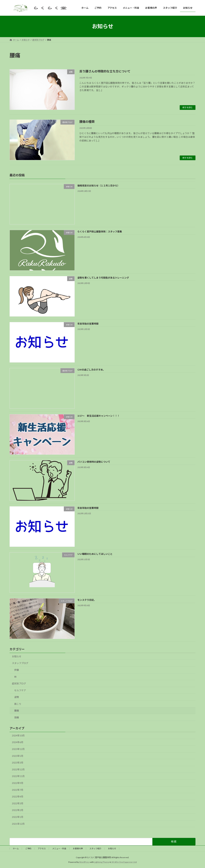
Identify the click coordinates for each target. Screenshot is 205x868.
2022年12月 (18, 769)
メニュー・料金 (59, 849)
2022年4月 (18, 797)
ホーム (16, 849)
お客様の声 (78, 849)
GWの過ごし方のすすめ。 (91, 370)
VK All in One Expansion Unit (124, 862)
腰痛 (17, 711)
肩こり (18, 704)
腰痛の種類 (87, 122)
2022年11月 (18, 776)
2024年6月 (18, 742)
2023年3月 (18, 763)
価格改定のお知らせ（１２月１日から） (98, 186)
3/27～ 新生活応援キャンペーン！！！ (98, 416)
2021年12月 (18, 824)
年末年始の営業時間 (88, 324)
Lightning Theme (102, 862)
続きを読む (188, 107)
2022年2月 (18, 810)
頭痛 (17, 717)
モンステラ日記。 (87, 600)
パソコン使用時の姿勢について (94, 462)
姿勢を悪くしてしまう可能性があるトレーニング (103, 278)
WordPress (84, 862)
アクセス (42, 849)
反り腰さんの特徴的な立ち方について (105, 71)
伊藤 (17, 670)
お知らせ (17, 656)
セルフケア (20, 690)
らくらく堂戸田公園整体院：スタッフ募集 (100, 232)
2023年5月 (18, 756)
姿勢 (17, 697)
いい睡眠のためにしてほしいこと (95, 554)
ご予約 (28, 849)
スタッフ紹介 (95, 849)
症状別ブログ (19, 683)
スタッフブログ (20, 663)
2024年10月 (18, 735)
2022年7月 (18, 790)
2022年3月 (18, 803)
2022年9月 (18, 783)
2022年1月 (18, 817)
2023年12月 (18, 749)
